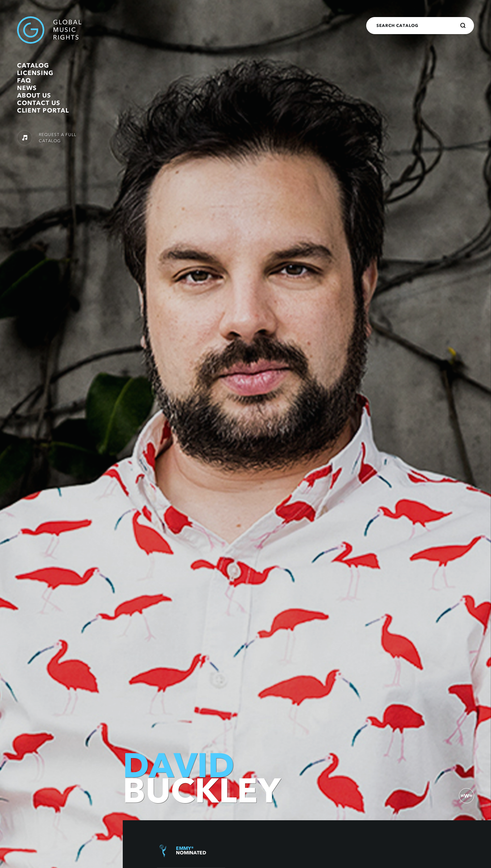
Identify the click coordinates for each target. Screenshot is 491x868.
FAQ (24, 80)
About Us (34, 95)
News (27, 88)
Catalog (33, 65)
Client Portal (43, 111)
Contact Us (39, 103)
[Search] (463, 26)
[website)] (466, 796)
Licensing (35, 73)
